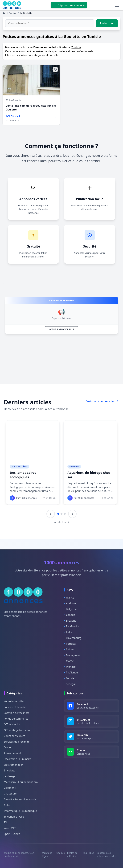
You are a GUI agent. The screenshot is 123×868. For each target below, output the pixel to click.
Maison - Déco (19, 467)
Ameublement (12, 753)
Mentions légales (47, 854)
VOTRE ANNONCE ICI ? (61, 329)
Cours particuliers (14, 736)
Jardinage (10, 776)
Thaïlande (71, 672)
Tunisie (76, 47)
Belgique (70, 609)
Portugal (70, 644)
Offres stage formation (18, 730)
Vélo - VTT (10, 828)
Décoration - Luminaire (18, 759)
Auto (7, 805)
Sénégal (70, 684)
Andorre (70, 603)
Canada (70, 615)
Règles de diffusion (72, 854)
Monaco (70, 667)
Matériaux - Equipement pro (21, 782)
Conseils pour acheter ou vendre (106, 854)
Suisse (69, 649)
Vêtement (10, 788)
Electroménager (13, 765)
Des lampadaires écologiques (23, 475)
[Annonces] (4, 13)
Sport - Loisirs (12, 834)
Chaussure (10, 794)
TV (5, 822)
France (69, 598)
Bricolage (9, 770)
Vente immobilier (14, 701)
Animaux (74, 467)
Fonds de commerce (16, 719)
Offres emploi (12, 724)
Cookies (60, 853)
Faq (85, 853)
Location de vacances (17, 713)
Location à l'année (15, 707)
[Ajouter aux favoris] (55, 69)
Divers (8, 747)
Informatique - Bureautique (20, 811)
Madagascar (72, 655)
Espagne (70, 621)
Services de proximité (17, 742)
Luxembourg (73, 638)
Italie (68, 632)
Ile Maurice (72, 626)
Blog (92, 853)
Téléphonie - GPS (14, 817)
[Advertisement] (61, 359)
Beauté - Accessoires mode (20, 799)
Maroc (69, 661)
